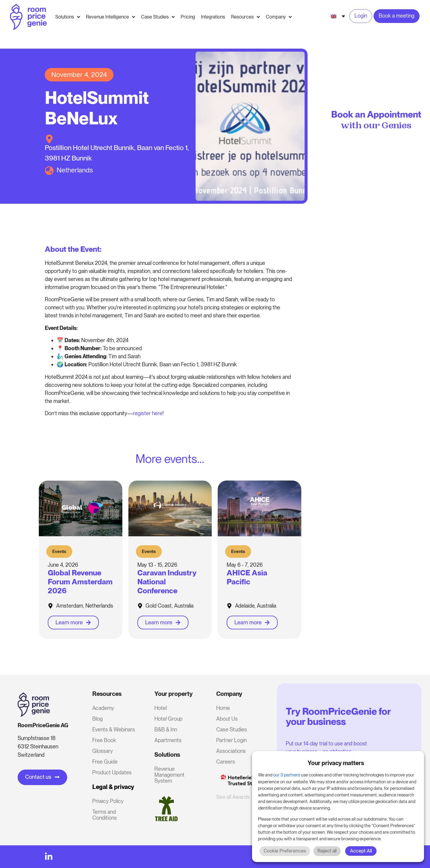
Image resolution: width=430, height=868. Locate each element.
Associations (231, 751)
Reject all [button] (327, 851)
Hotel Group (168, 719)
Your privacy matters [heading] (336, 763)
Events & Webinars (114, 729)
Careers (226, 762)
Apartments (168, 740)
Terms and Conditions (105, 815)
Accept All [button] (361, 851)
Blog (97, 719)
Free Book (104, 740)
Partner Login (231, 740)
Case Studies (232, 729)
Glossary (103, 751)
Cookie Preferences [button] (285, 851)
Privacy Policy (108, 801)
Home (223, 708)
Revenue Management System (169, 775)
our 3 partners (287, 775)
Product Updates (112, 772)
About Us (227, 719)
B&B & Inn (166, 729)
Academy (103, 708)
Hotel (161, 708)
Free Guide (105, 762)
